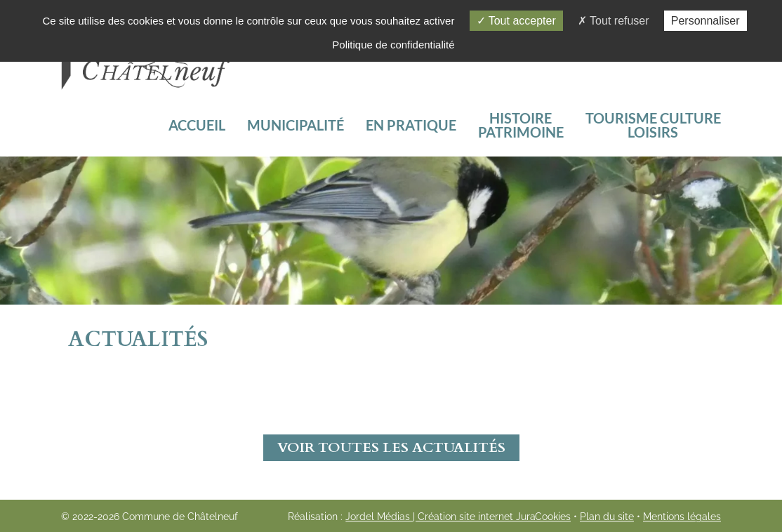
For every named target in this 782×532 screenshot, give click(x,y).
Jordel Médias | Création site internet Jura (440, 517)
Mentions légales (682, 517)
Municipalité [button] (296, 125)
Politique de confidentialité (393, 45)
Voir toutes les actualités (391, 447)
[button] (653, 125)
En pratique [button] (411, 125)
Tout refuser (614, 21)
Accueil (197, 125)
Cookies (553, 517)
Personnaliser (705, 21)
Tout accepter (516, 21)
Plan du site (607, 517)
